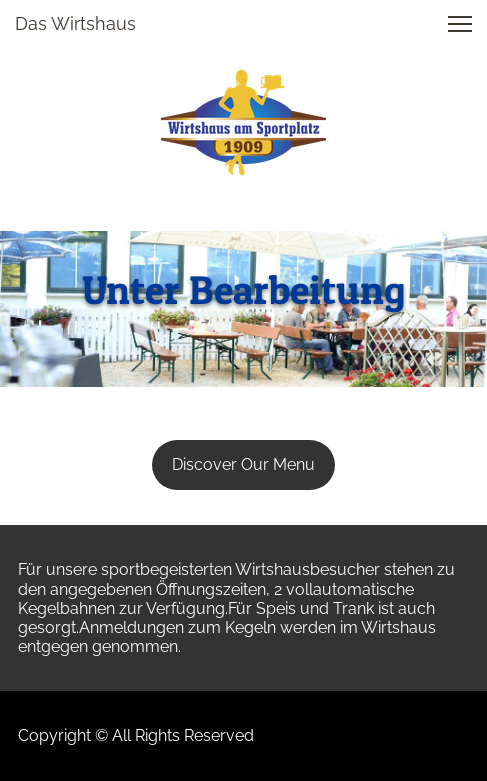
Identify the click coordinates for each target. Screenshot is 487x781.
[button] (460, 24)
